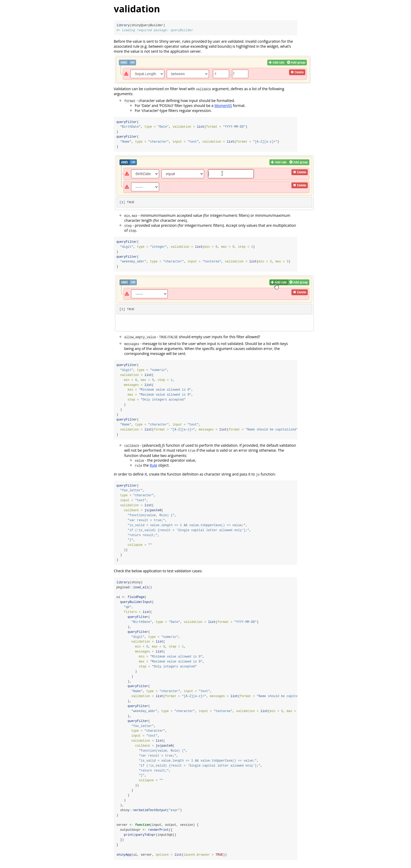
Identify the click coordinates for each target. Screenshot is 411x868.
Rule (153, 467)
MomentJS (223, 106)
